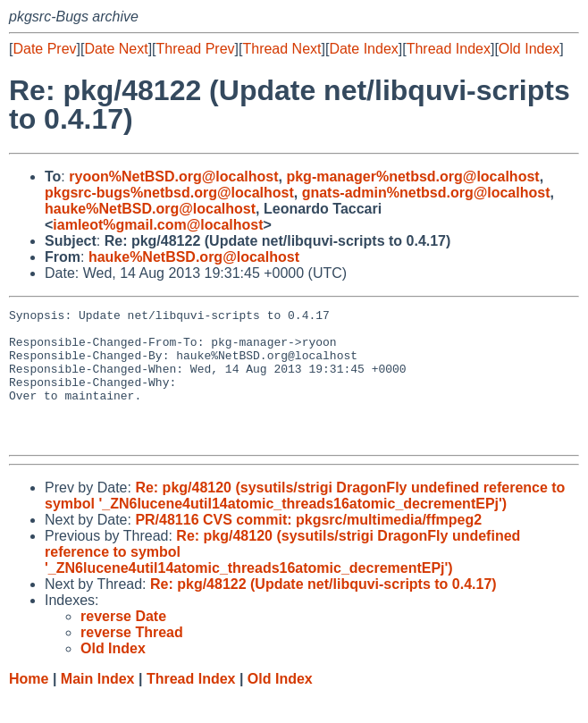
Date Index (363, 49)
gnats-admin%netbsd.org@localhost (426, 193)
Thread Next (281, 49)
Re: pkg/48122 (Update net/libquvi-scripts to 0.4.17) (323, 611)
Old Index (529, 49)
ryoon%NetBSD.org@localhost (173, 177)
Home (29, 706)
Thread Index (449, 49)
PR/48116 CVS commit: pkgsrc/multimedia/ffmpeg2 (308, 546)
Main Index (98, 706)
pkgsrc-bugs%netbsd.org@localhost (169, 193)
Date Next (116, 49)
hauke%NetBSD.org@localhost (150, 209)
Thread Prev (196, 49)
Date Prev (44, 49)
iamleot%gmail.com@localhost (158, 225)
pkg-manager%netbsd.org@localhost (412, 177)
